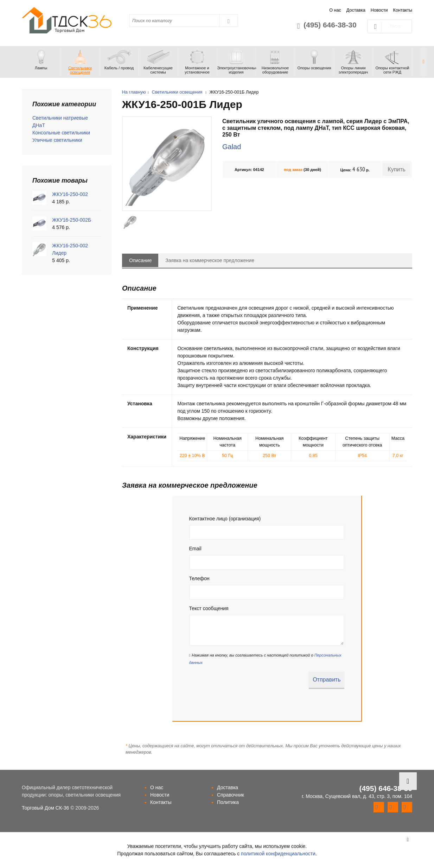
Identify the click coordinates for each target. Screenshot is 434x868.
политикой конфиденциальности (278, 854)
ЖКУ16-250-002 (70, 194)
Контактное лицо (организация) (225, 519)
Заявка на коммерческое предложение (210, 260)
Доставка (356, 10)
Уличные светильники (57, 140)
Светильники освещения (177, 92)
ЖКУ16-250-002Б (72, 220)
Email (195, 549)
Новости (379, 10)
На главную (134, 92)
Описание (140, 260)
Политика (228, 802)
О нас (335, 10)
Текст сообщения (209, 608)
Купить (397, 169)
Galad (232, 147)
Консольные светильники (61, 133)
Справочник (231, 795)
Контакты (403, 10)
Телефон (199, 578)
